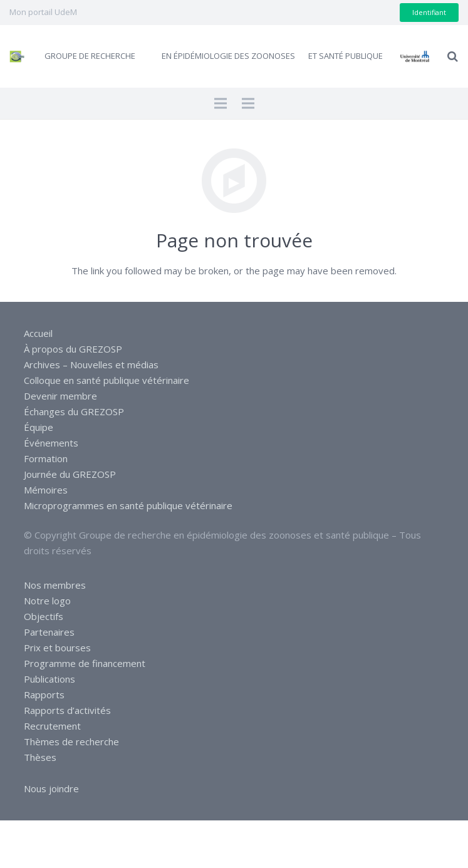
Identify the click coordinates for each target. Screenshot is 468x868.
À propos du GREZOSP (73, 349)
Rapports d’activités (67, 710)
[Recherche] (453, 56)
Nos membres (55, 585)
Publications (49, 679)
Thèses (40, 757)
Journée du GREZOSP (70, 474)
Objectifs (44, 616)
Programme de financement (85, 663)
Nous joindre (51, 788)
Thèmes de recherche (71, 741)
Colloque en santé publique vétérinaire (107, 380)
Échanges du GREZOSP (74, 411)
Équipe (39, 427)
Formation (46, 458)
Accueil (38, 333)
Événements (51, 443)
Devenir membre (60, 396)
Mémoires (46, 490)
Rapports (44, 695)
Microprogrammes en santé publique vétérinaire (128, 505)
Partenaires (49, 632)
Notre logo (47, 601)
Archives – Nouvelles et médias (91, 364)
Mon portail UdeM (43, 12)
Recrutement (52, 726)
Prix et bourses (57, 648)
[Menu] (221, 103)
